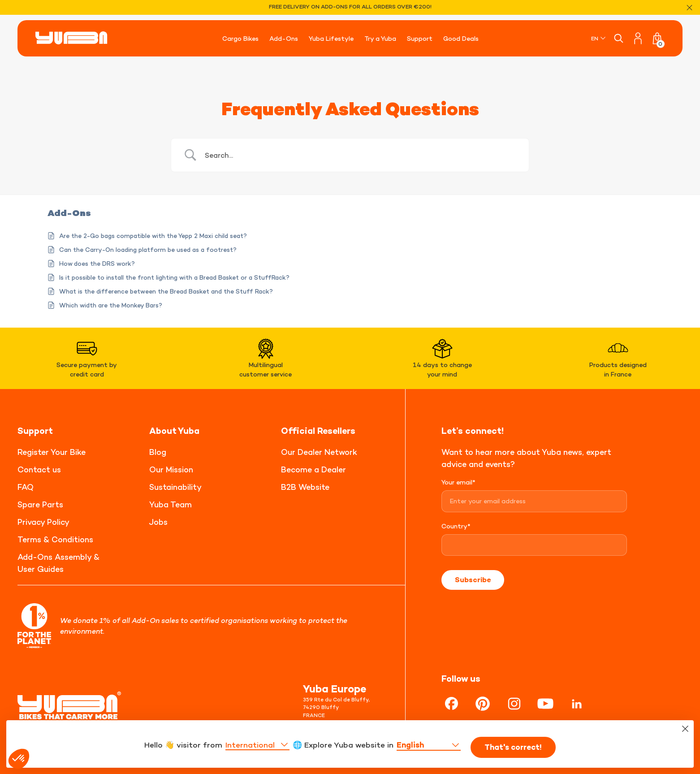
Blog (158, 452)
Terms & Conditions (55, 539)
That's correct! (516, 757)
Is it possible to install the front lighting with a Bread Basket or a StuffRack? (174, 277)
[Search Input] (361, 155)
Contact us (39, 469)
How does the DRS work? (97, 263)
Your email (458, 482)
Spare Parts (40, 504)
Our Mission (171, 469)
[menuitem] (599, 38)
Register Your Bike (52, 452)
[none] (599, 38)
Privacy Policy (43, 522)
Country (456, 526)
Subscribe (473, 579)
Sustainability (175, 487)
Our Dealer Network (319, 452)
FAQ (26, 487)
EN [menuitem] (595, 38)
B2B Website (305, 487)
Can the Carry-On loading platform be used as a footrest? (148, 249)
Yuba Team (171, 504)
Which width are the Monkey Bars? (111, 305)
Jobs (158, 522)
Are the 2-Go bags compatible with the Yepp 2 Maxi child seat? (153, 236)
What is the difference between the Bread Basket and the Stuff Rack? (166, 291)
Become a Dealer (313, 469)
